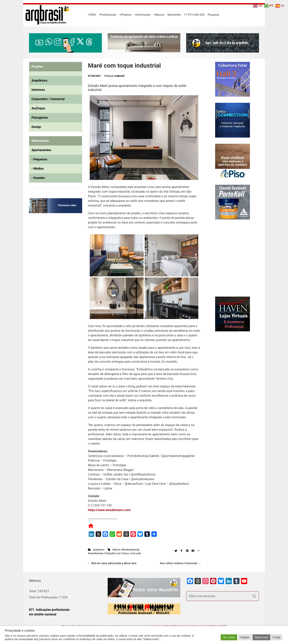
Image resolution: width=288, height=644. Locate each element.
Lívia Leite (135, 553)
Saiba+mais (261, 637)
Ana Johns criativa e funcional (179, 563)
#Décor (116, 550)
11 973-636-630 (194, 15)
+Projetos (125, 15)
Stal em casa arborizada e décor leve (114, 563)
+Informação (142, 15)
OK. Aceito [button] (229, 637)
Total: (33, 591)
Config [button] (276, 637)
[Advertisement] (53, 256)
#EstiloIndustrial (130, 550)
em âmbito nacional (43, 614)
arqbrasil (120, 76)
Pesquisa (213, 15)
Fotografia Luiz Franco (117, 553)
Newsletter (174, 15)
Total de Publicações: (44, 597)
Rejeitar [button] (245, 637)
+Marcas (159, 15)
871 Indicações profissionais (49, 610)
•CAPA (92, 15)
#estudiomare (96, 553)
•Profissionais (108, 15)
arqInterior (99, 550)
